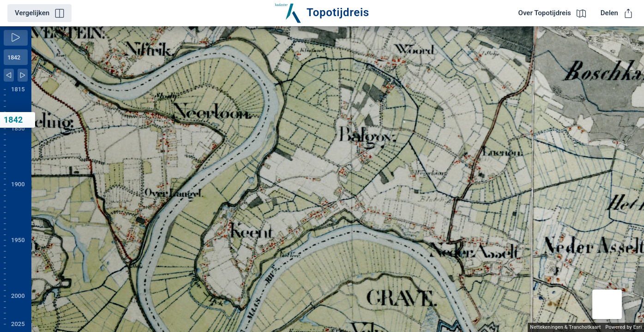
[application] (338, 179)
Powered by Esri (623, 327)
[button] (607, 304)
